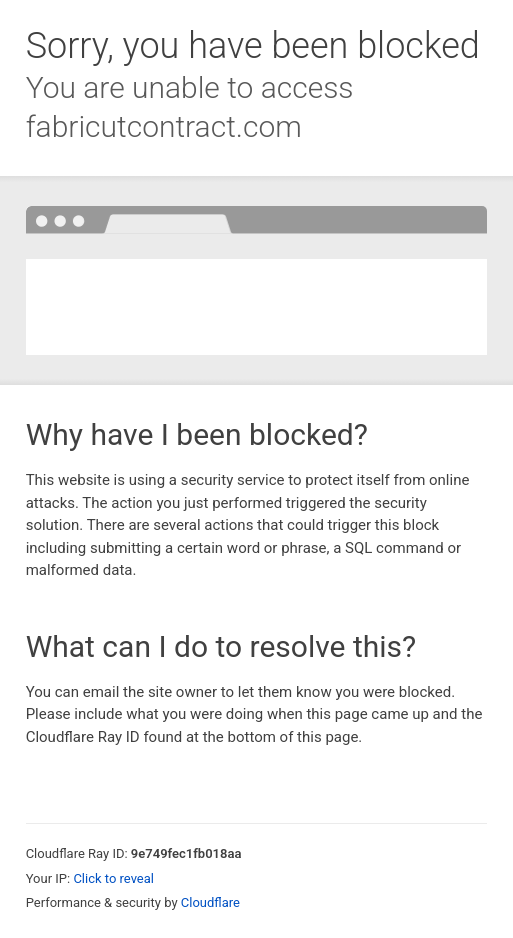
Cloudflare (210, 902)
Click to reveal (113, 878)
